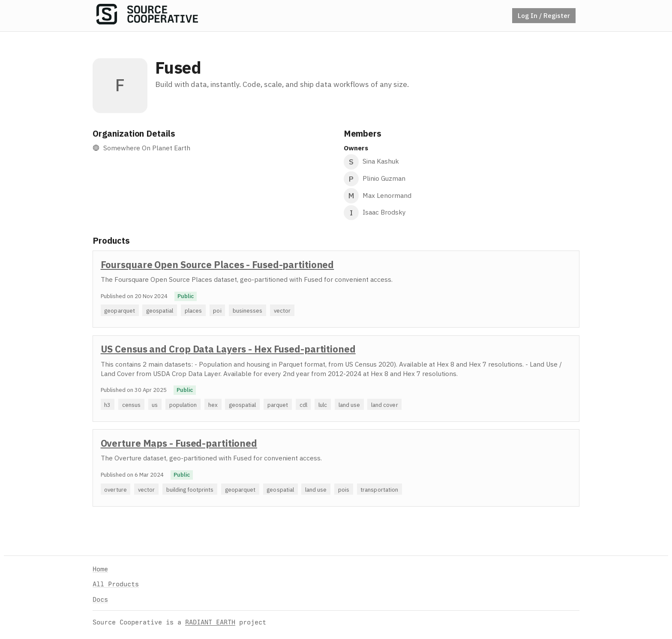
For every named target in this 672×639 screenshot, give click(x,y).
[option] (336, 289)
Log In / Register (544, 15)
